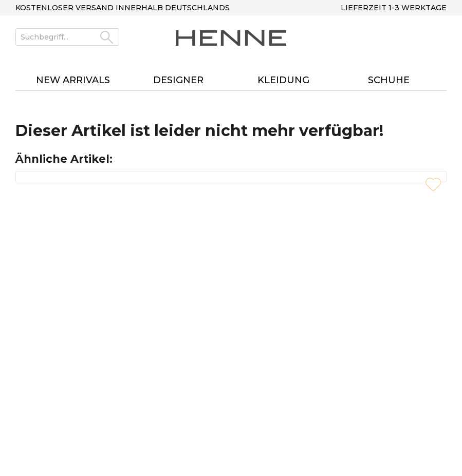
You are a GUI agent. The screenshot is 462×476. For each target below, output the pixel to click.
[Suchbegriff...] (67, 37)
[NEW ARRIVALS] (73, 81)
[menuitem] (67, 42)
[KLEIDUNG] (284, 81)
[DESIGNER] (179, 81)
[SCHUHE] (389, 81)
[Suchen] (107, 37)
